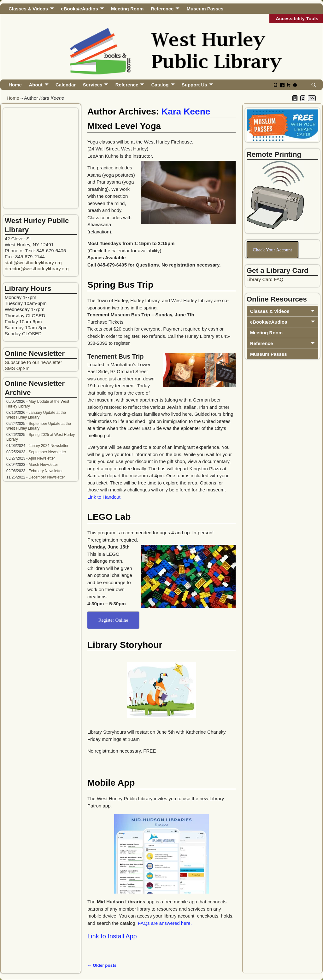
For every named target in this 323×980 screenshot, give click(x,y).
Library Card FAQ (265, 279)
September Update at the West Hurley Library (39, 426)
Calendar (66, 85)
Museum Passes (205, 9)
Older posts (102, 965)
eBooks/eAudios (79, 9)
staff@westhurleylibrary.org (33, 263)
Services (93, 85)
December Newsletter (47, 477)
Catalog (160, 85)
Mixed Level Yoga (124, 126)
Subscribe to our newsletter (33, 362)
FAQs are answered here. (165, 923)
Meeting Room (127, 9)
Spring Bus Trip (120, 285)
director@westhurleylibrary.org (37, 269)
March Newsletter (43, 465)
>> (312, 98)
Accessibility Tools (297, 18)
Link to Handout (104, 497)
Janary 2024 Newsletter (49, 446)
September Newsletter (47, 452)
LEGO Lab (109, 517)
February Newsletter (46, 471)
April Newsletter (42, 458)
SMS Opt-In (17, 368)
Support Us (194, 85)
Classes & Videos (28, 9)
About (35, 85)
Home (15, 85)
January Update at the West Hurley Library (36, 415)
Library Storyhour (125, 645)
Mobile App (111, 783)
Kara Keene (186, 111)
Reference (162, 9)
